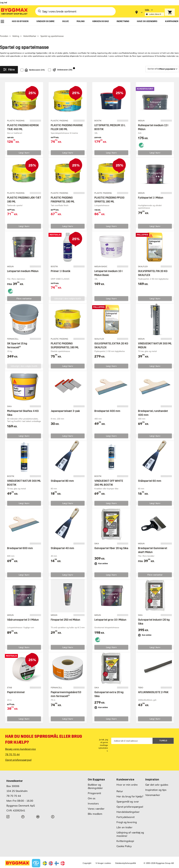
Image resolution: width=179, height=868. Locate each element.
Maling (16, 29)
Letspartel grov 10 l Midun (110, 613)
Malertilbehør (30, 29)
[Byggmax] (14, 11)
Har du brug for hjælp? (130, 789)
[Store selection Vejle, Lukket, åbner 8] (155, 12)
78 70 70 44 (12, 747)
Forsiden (4, 29)
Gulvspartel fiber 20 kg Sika (111, 541)
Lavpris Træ (41, 866)
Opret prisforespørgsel (18, 753)
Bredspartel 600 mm (20, 541)
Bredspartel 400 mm (107, 404)
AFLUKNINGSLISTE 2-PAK (153, 685)
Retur (120, 784)
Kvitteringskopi (125, 834)
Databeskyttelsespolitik (126, 856)
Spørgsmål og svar (128, 795)
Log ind (3, 3)
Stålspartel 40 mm (62, 541)
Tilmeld (163, 734)
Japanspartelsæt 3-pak (65, 404)
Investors (93, 797)
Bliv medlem (95, 807)
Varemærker (153, 788)
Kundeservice (125, 772)
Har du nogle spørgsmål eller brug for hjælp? (44, 732)
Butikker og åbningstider (95, 779)
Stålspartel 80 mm (62, 474)
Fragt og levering (127, 815)
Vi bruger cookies (103, 856)
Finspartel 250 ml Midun (65, 613)
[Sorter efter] (162, 62)
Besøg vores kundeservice (20, 742)
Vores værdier (96, 802)
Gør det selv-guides (157, 778)
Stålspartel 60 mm (150, 474)
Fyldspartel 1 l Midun (151, 191)
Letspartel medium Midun (23, 264)
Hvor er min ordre (127, 778)
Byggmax (31, 866)
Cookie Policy (124, 839)
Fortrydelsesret (126, 810)
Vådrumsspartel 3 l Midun (23, 613)
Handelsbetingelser (128, 805)
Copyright (87, 856)
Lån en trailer (124, 820)
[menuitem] (2, 21)
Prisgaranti (94, 786)
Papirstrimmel (16, 685)
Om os (92, 791)
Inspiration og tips (156, 783)
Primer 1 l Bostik (61, 264)
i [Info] (74, 61)
